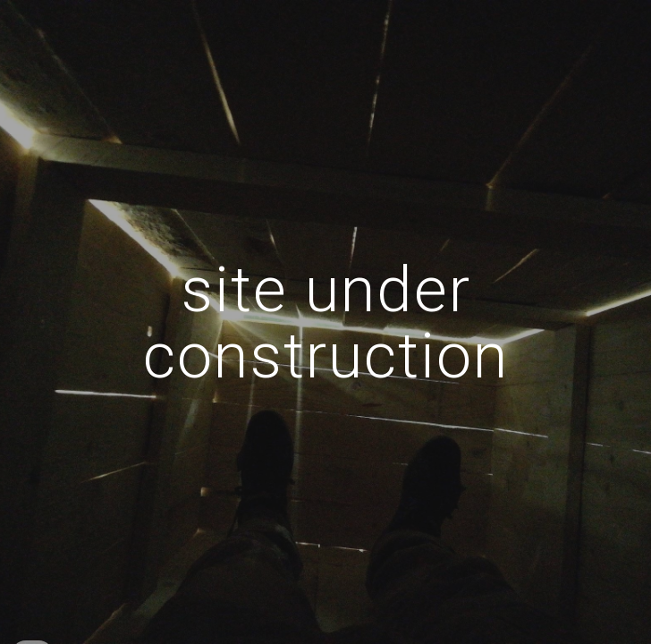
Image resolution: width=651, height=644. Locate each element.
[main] (325, 322)
